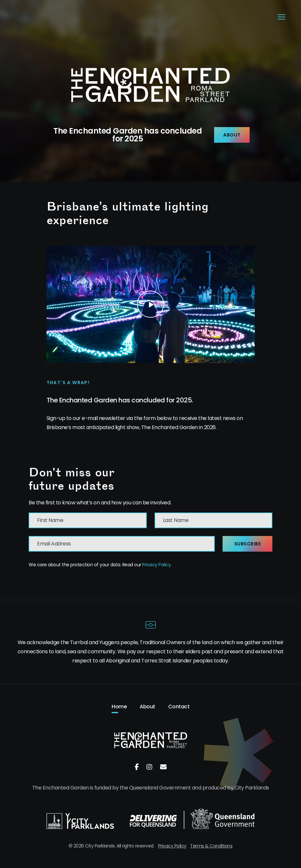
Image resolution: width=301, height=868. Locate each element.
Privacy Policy (156, 565)
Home (119, 707)
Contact (179, 707)
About (232, 135)
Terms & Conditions (211, 846)
